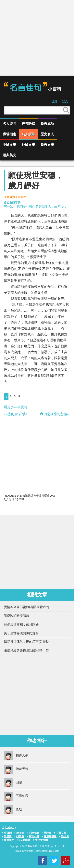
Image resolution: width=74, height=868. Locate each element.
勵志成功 (47, 124)
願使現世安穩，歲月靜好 (21, 624)
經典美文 (9, 155)
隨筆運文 (9, 840)
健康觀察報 (50, 836)
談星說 (8, 836)
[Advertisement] (37, 38)
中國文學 (9, 145)
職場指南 (9, 134)
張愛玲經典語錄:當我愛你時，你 (26, 650)
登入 (65, 101)
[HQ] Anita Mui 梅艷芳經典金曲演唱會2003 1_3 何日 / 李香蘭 (30, 497)
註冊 (55, 101)
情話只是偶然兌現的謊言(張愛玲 (26, 642)
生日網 (8, 833)
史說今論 (34, 833)
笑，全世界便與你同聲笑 (21, 633)
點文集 (65, 836)
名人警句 (9, 124)
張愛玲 (22, 197)
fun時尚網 (25, 840)
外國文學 (28, 145)
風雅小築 (34, 836)
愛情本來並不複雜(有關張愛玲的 (26, 607)
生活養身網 (41, 840)
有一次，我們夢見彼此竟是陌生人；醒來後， (35, 207)
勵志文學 (47, 145)
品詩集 (48, 833)
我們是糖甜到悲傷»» (55, 414)
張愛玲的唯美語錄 (17, 616)
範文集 (20, 833)
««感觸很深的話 (16, 414)
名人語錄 (28, 134)
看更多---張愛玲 (16, 407)
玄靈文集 (61, 833)
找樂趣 (20, 836)
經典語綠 (28, 124)
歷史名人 (47, 134)
